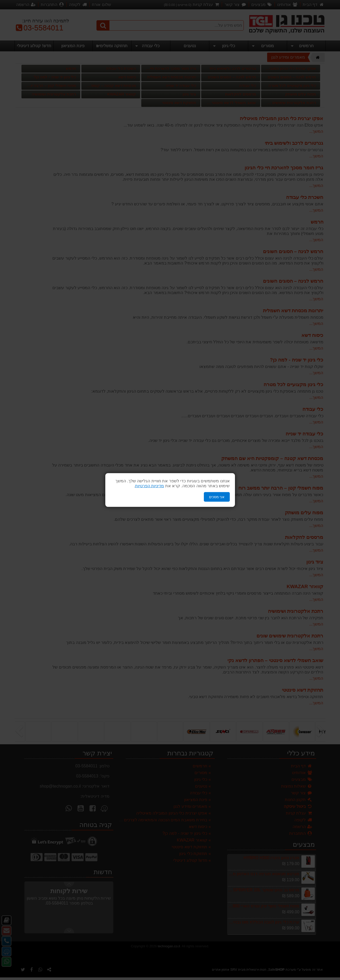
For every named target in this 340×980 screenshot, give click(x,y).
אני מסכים (217, 497)
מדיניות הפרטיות (150, 486)
